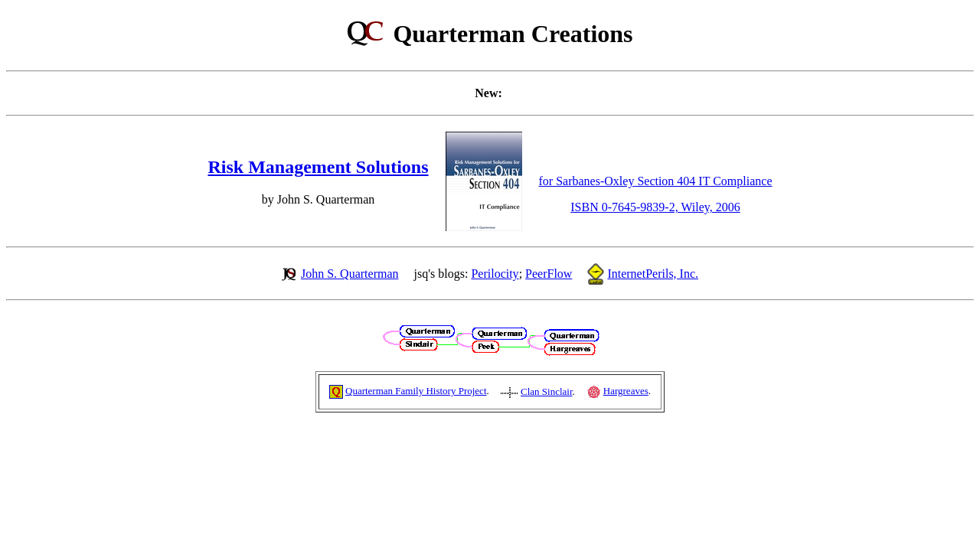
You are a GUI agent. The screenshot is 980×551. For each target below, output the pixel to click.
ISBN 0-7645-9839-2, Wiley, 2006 (655, 207)
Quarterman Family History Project (416, 391)
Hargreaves (626, 391)
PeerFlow (549, 274)
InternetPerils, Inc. (653, 274)
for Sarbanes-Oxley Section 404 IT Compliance (656, 181)
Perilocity (495, 274)
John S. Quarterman (350, 274)
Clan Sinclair (547, 391)
